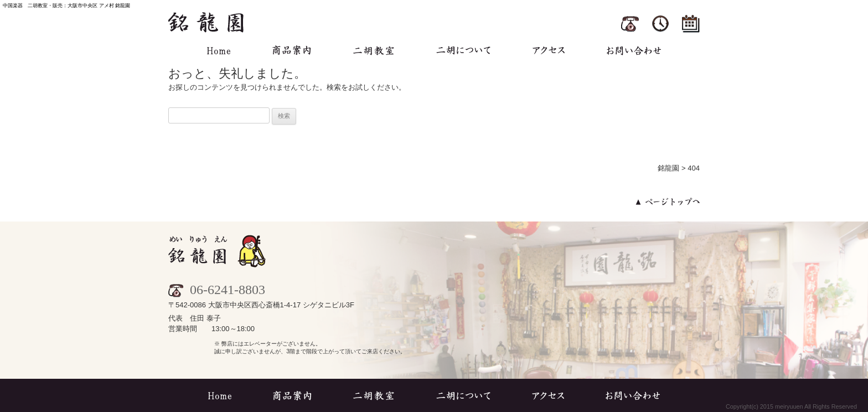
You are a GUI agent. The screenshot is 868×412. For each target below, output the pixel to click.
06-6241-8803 (217, 290)
